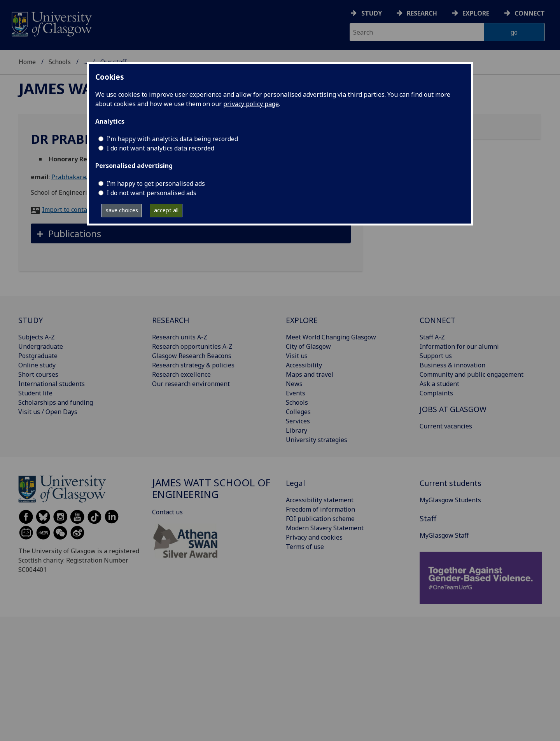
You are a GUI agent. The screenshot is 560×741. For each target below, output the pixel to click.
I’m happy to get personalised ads (156, 184)
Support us (436, 356)
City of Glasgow (308, 346)
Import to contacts (69, 210)
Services (298, 421)
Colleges (298, 412)
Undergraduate (41, 346)
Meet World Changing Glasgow (331, 337)
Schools (60, 62)
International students (52, 384)
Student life (35, 393)
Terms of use (305, 547)
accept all (166, 210)
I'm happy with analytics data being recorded (172, 139)
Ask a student (439, 384)
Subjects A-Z (37, 337)
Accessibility (304, 365)
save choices (122, 210)
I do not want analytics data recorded (160, 148)
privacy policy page (251, 104)
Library (297, 430)
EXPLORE (302, 320)
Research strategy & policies (193, 365)
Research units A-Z (180, 337)
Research (422, 13)
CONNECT (437, 320)
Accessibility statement (320, 500)
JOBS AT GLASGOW (453, 409)
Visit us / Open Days (48, 412)
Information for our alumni (459, 346)
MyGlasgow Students (450, 500)
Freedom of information (320, 509)
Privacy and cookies (314, 537)
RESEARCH (171, 320)
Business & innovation (452, 365)
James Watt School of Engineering (211, 488)
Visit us (297, 356)
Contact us (167, 512)
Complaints (436, 393)
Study (372, 13)
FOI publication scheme (320, 519)
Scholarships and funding (56, 402)
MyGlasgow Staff (444, 535)
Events (296, 393)
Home (27, 62)
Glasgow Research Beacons (192, 356)
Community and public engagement (472, 374)
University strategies (317, 440)
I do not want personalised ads (151, 193)
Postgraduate (38, 356)
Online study (37, 365)
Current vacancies (446, 426)
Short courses (38, 374)
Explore (476, 13)
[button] (191, 233)
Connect (530, 13)
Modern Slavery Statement (325, 528)
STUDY (31, 320)
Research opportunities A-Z (192, 346)
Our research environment (191, 384)
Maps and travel (310, 374)
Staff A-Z (432, 337)
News (294, 384)
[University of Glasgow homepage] (51, 23)
